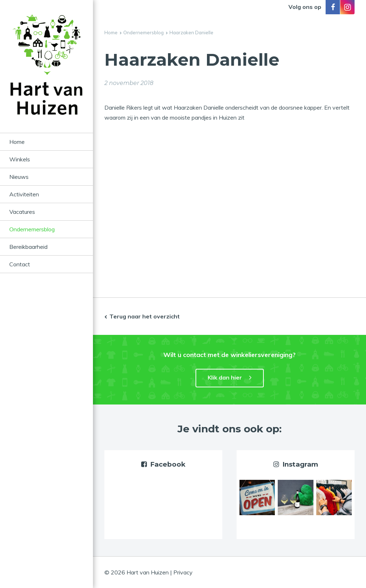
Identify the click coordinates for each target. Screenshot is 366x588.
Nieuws (19, 177)
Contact (20, 264)
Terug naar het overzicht (145, 316)
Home (17, 142)
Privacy (183, 572)
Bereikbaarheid (28, 247)
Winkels (20, 159)
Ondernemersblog (32, 229)
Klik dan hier (225, 377)
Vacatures (22, 212)
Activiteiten (24, 194)
